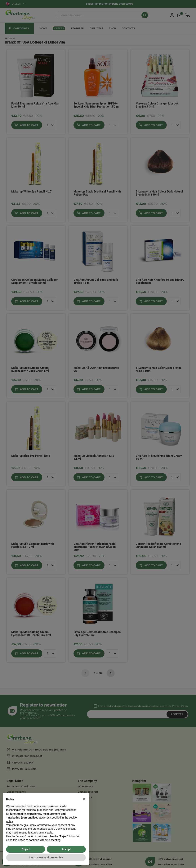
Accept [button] (66, 849)
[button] (84, 799)
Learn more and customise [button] (46, 857)
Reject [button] (26, 849)
